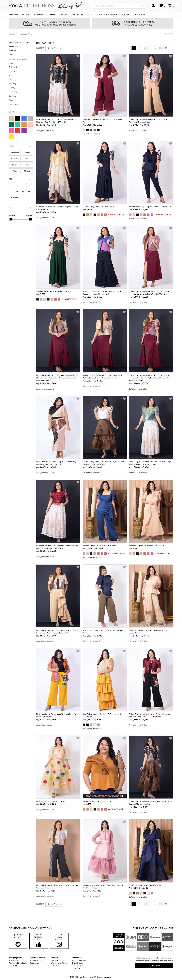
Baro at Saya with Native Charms (50, 801)
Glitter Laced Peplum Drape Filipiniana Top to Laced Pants (148, 632)
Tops (11, 100)
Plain (15, 171)
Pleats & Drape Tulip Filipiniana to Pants (100, 546)
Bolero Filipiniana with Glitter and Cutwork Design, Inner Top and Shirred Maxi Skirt (150, 463)
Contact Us (35, 963)
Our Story (55, 961)
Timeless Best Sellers (19, 15)
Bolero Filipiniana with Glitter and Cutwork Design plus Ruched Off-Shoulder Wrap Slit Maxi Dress (150, 293)
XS (11, 186)
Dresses (51, 15)
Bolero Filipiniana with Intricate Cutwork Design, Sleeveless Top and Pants (149, 121)
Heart (15, 165)
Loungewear (14, 104)
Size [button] (11, 179)
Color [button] (12, 112)
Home (11, 34)
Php (87, 210)
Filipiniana (78, 15)
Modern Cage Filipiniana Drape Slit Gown (146, 546)
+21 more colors (116, 215)
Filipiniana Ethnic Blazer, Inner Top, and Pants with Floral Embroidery (57, 716)
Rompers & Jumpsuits (107, 15)
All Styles (38, 15)
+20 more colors (162, 215)
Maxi (90, 15)
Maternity (13, 92)
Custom (15, 198)
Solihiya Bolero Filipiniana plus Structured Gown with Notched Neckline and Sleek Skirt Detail (103, 377)
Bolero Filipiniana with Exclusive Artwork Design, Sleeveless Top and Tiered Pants (103, 293)
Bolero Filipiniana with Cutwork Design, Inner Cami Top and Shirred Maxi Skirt (150, 803)
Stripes (27, 171)
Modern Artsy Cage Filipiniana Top (97, 801)
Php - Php (46, 125)
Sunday (125, 15)
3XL (23, 192)
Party (11, 75)
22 (160, 48)
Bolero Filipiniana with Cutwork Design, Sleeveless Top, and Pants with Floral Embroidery (150, 716)
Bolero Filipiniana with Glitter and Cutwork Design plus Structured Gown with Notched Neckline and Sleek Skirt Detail (57, 378)
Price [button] (11, 208)
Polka (27, 159)
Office (11, 80)
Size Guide (13, 961)
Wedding (64, 15)
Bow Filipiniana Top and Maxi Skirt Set (145, 885)
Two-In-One (139, 15)
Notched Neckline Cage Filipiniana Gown (53, 291)
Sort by (40, 48)
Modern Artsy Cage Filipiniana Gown (98, 207)
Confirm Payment (80, 966)
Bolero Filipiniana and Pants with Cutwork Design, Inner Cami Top (57, 887)
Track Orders (77, 963)
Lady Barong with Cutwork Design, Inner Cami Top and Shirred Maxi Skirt (104, 887)
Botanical (15, 153)
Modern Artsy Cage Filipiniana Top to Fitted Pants (150, 207)
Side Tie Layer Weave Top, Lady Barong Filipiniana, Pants (104, 632)
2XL (17, 192)
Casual (12, 71)
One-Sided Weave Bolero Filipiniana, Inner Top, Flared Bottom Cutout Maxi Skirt (56, 463)
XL (12, 192)
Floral (27, 153)
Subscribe (76, 968)
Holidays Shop (26, 34)
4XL (29, 192)
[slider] (11, 219)
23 (166, 48)
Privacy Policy (36, 961)
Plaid (27, 165)
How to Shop (14, 966)
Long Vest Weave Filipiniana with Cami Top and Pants (103, 121)
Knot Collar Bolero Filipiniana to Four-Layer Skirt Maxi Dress (103, 716)
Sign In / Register (79, 961)
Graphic (15, 159)
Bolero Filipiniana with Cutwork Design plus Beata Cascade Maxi (57, 208)
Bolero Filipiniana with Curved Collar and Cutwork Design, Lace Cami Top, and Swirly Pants (57, 632)
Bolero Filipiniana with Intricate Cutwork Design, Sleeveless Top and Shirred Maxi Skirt (56, 121)
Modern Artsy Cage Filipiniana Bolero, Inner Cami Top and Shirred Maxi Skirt (104, 463)
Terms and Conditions (18, 963)
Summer (12, 96)
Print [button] (11, 146)
